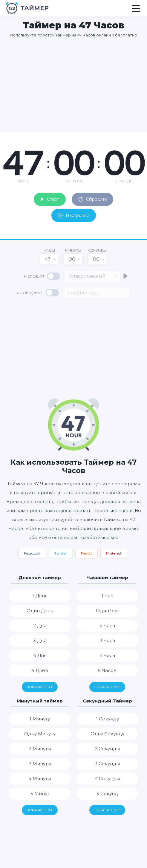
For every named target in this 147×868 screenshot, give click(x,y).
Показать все (40, 687)
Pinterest (114, 553)
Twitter (61, 553)
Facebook (32, 553)
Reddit (86, 553)
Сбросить (92, 199)
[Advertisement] (76, 85)
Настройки (74, 215)
